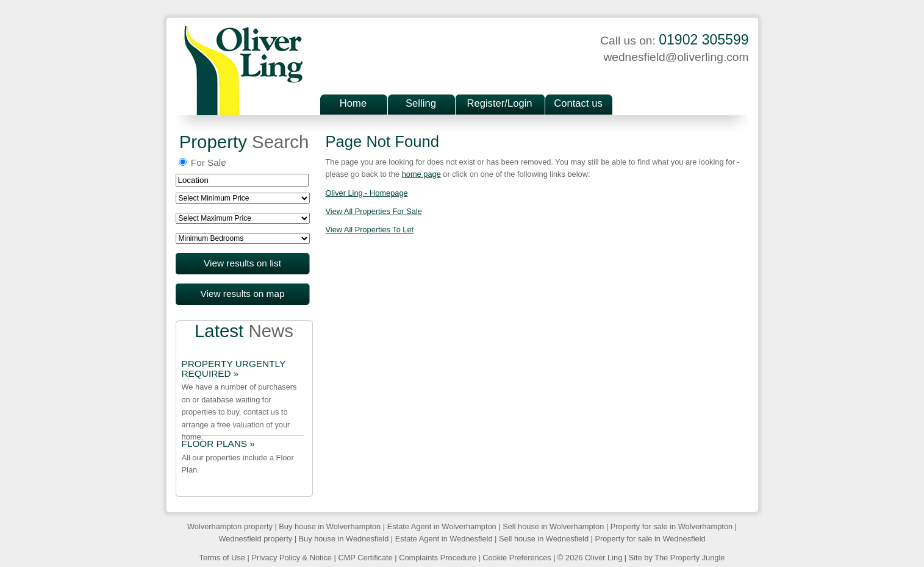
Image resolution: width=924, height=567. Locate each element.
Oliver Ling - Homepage (367, 193)
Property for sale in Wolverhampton (672, 526)
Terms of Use (222, 558)
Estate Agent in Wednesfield (444, 539)
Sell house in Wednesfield (544, 539)
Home (353, 103)
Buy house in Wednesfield (344, 539)
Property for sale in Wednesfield (650, 539)
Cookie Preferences (517, 558)
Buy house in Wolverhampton (330, 526)
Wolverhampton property (230, 526)
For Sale (202, 162)
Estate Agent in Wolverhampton (442, 526)
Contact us (578, 103)
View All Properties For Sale (374, 211)
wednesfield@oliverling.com (676, 57)
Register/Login (499, 103)
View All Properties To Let (370, 230)
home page (421, 174)
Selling (421, 103)
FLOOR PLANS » (218, 444)
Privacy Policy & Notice (292, 558)
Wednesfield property (255, 539)
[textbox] (242, 180)
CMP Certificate (365, 558)
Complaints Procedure (438, 558)
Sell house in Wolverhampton (553, 526)
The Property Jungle (689, 558)
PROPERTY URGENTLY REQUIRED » (234, 369)
